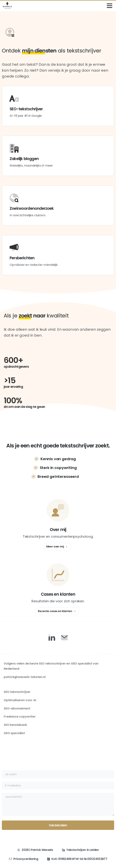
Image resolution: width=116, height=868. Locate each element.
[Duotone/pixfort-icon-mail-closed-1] (64, 637)
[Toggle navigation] (110, 6)
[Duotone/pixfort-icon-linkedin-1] (52, 637)
